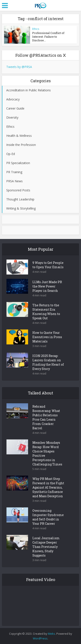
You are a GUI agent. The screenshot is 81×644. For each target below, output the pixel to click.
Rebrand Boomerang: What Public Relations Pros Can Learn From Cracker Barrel (46, 417)
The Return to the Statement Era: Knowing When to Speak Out (46, 312)
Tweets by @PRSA (19, 67)
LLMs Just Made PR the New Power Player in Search (47, 286)
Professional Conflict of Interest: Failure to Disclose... (48, 37)
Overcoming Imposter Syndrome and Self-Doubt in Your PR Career (48, 517)
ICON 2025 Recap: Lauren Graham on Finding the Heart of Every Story (48, 362)
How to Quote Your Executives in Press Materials (47, 337)
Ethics (36, 29)
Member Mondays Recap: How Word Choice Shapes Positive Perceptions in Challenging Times (47, 453)
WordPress (40, 638)
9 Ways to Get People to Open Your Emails (48, 265)
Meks (52, 634)
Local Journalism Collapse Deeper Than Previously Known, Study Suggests (46, 547)
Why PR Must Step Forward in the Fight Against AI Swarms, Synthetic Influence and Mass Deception (48, 487)
